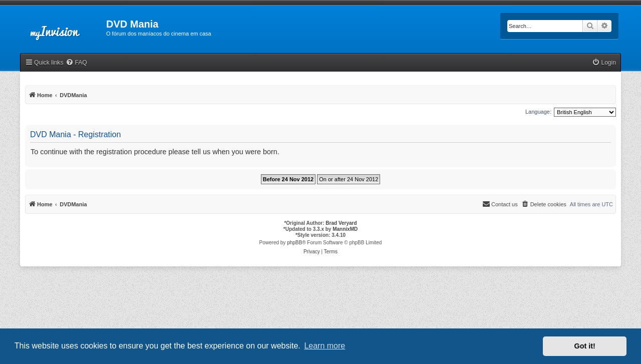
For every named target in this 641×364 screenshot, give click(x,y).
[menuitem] (76, 63)
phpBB (294, 243)
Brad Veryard (341, 223)
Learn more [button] (325, 346)
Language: (538, 112)
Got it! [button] (585, 346)
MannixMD (345, 229)
